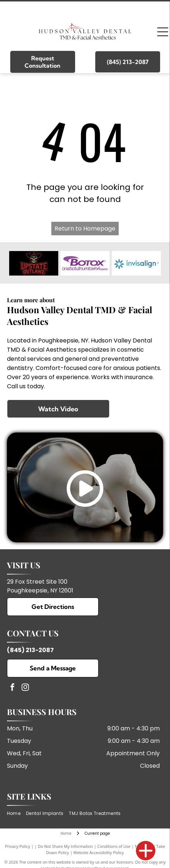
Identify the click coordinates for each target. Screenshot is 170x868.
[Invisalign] (136, 263)
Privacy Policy (18, 846)
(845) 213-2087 (30, 650)
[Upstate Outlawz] (34, 263)
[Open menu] (163, 32)
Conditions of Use (114, 846)
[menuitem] (16, 814)
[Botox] (85, 263)
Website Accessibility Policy (99, 852)
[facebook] (12, 688)
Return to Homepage (85, 229)
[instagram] (25, 688)
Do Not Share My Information (65, 846)
